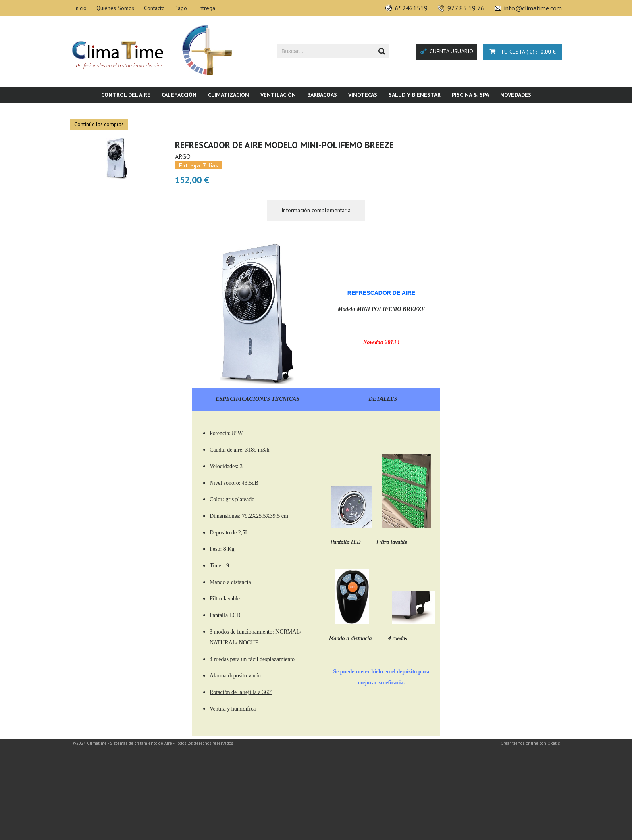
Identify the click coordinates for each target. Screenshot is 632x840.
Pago (181, 8)
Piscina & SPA (470, 95)
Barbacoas (322, 95)
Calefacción (179, 95)
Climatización (229, 95)
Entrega (206, 8)
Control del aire (126, 95)
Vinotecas (363, 95)
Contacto (154, 8)
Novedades (516, 95)
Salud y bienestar (415, 95)
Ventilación (278, 95)
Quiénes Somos (115, 8)
